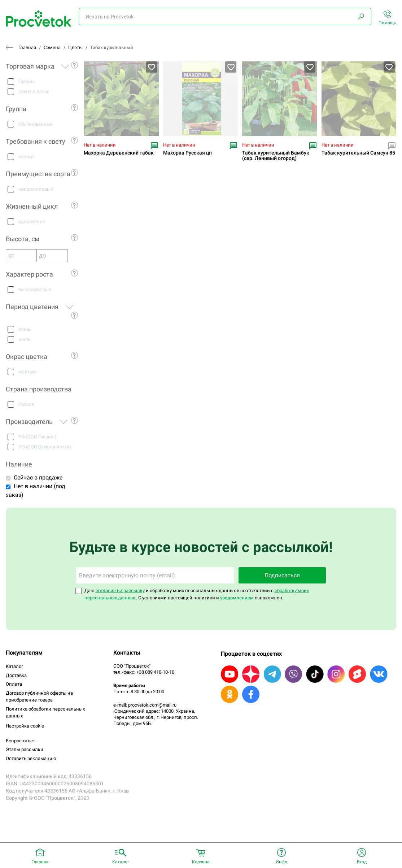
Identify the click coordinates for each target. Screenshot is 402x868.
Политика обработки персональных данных (45, 713)
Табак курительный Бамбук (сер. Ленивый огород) (276, 156)
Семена (52, 47)
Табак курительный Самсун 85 (358, 153)
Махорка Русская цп (187, 153)
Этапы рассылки (25, 749)
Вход (362, 862)
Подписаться (282, 575)
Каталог (14, 666)
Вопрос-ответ (20, 741)
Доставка (16, 675)
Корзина (201, 862)
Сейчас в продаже (38, 478)
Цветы (75, 47)
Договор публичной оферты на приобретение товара (39, 697)
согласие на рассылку (120, 591)
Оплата (14, 684)
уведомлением (237, 598)
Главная (27, 47)
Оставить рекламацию (31, 758)
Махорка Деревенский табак (119, 153)
